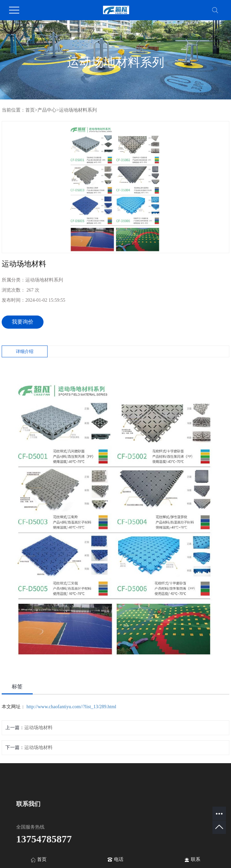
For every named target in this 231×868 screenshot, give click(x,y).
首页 (30, 110)
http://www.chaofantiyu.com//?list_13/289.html (71, 707)
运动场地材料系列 (78, 110)
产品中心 (47, 110)
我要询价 (23, 322)
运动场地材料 (38, 728)
